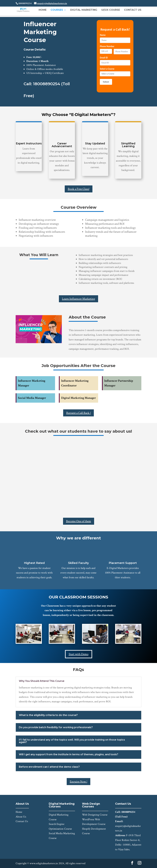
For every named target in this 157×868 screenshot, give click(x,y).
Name (103, 35)
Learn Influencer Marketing (78, 299)
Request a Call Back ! (78, 413)
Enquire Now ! (78, 782)
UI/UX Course (111, 10)
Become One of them (79, 521)
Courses (57, 10)
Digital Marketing (84, 10)
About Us (21, 817)
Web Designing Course (95, 815)
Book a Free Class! (79, 189)
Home (43, 10)
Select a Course (107, 69)
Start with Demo (79, 654)
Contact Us (133, 10)
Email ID (104, 58)
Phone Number (107, 46)
